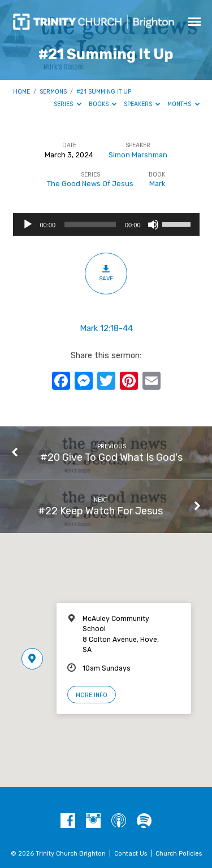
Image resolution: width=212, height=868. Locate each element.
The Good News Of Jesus (90, 184)
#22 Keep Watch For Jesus (100, 511)
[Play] (28, 224)
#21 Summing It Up (104, 92)
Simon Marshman (138, 155)
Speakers (142, 104)
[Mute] (153, 224)
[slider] (90, 224)
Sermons (53, 92)
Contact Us (131, 854)
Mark (157, 184)
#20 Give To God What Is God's (111, 457)
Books (103, 104)
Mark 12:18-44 (106, 328)
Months (183, 104)
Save (106, 273)
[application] (106, 224)
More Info (92, 695)
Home (21, 92)
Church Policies (179, 854)
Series (68, 104)
